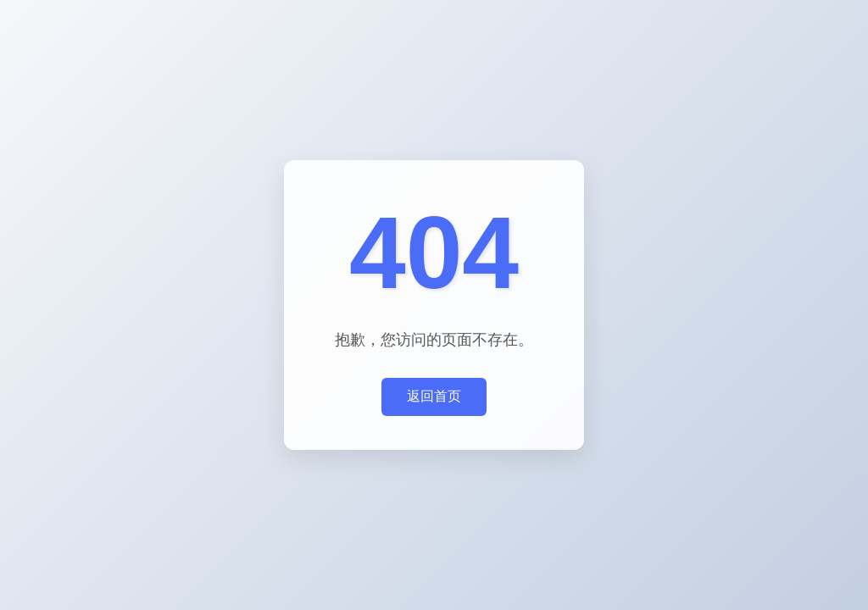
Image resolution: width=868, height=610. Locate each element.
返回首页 (434, 396)
